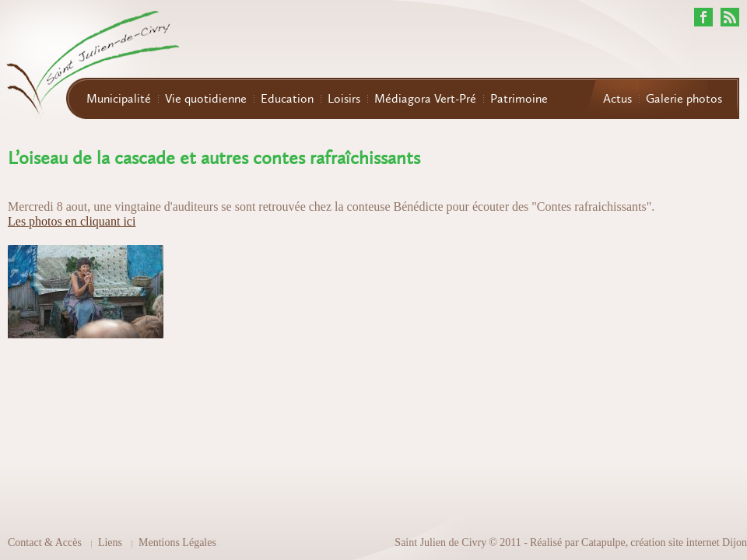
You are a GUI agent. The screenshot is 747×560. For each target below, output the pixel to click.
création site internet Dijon (689, 542)
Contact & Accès (45, 542)
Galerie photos (684, 99)
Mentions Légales (177, 542)
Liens (110, 542)
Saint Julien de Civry (440, 542)
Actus (617, 99)
